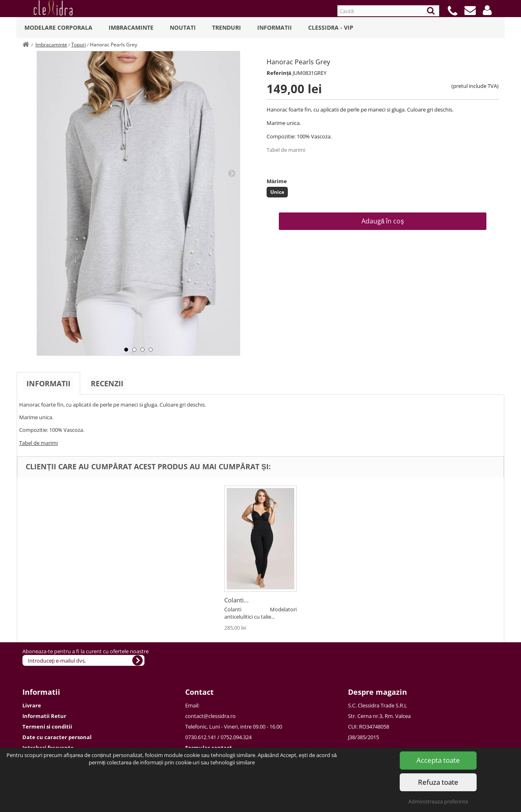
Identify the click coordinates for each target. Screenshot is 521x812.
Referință (279, 73)
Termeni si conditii (47, 727)
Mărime (277, 181)
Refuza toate (438, 782)
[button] (487, 10)
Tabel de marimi (286, 150)
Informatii (275, 27)
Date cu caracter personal (57, 737)
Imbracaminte (131, 27)
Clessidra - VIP (331, 27)
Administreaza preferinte (438, 801)
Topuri (79, 45)
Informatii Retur (44, 716)
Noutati (183, 27)
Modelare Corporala (58, 27)
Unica (277, 192)
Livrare (32, 705)
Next (232, 173)
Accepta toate (438, 760)
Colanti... (236, 600)
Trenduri (227, 27)
